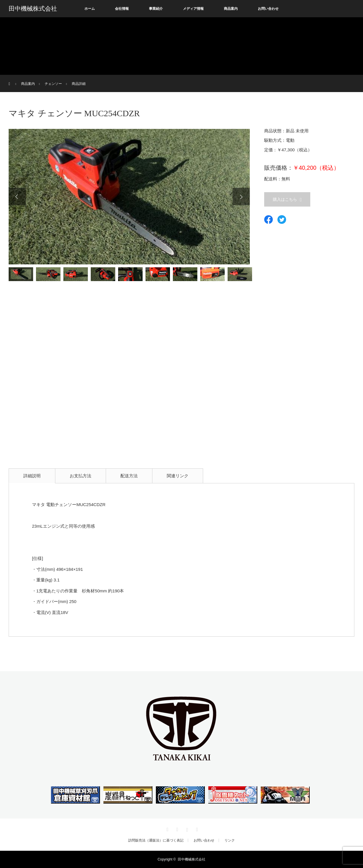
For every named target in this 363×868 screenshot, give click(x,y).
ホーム (90, 9)
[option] (129, 197)
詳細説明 (32, 476)
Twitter (167, 829)
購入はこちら (285, 199)
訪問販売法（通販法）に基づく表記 (156, 840)
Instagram (186, 829)
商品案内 (231, 9)
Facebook (177, 829)
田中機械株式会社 (33, 9)
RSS (196, 829)
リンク (230, 840)
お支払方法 (81, 476)
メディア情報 (193, 9)
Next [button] (241, 197)
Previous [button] (17, 197)
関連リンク (178, 476)
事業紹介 (156, 9)
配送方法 (129, 476)
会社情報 (122, 9)
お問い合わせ (268, 9)
